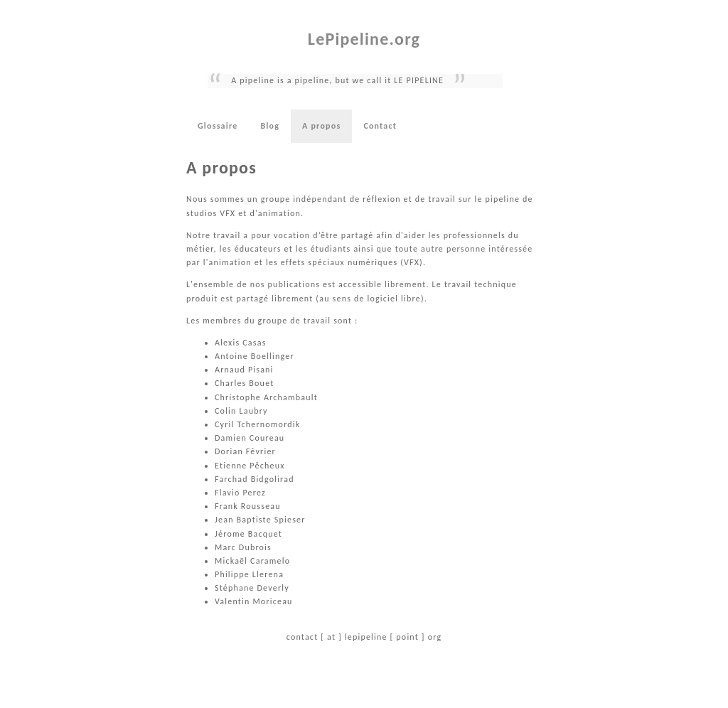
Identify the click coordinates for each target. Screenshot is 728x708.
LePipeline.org (364, 39)
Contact (380, 126)
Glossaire (218, 126)
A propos (321, 126)
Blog (270, 126)
